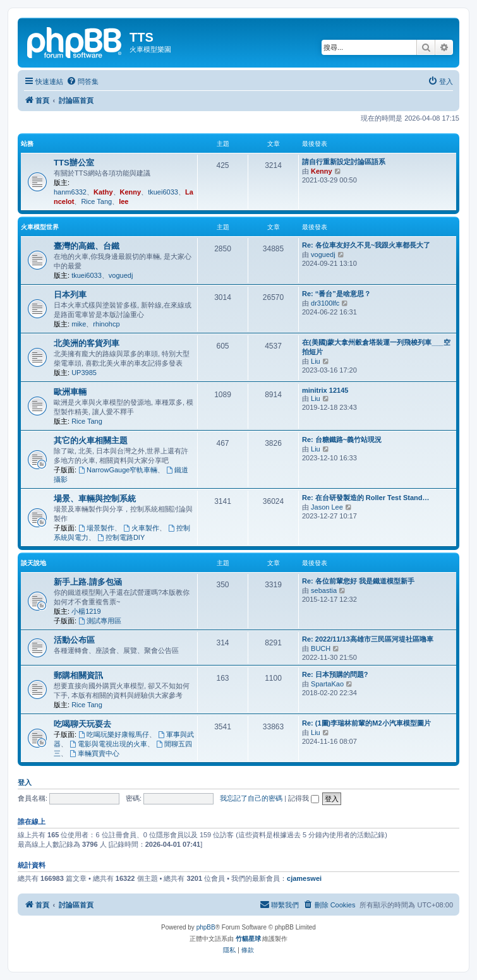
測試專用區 (100, 621)
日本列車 (70, 295)
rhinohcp (106, 324)
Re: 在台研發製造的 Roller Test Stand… (365, 498)
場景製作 (96, 528)
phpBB (206, 927)
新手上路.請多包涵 (88, 582)
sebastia (324, 590)
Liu (316, 361)
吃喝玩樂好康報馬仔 (114, 734)
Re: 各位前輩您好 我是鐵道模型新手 (358, 581)
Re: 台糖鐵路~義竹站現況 (342, 439)
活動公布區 (74, 640)
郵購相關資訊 (78, 675)
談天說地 (33, 563)
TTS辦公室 (74, 163)
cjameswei (304, 878)
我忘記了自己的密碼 (251, 798)
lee (124, 201)
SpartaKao (327, 684)
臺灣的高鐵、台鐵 (87, 246)
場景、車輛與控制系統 (95, 499)
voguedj (121, 275)
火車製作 (141, 528)
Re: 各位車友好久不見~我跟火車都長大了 (366, 245)
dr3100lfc (325, 303)
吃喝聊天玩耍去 (82, 724)
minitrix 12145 (325, 390)
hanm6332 (70, 192)
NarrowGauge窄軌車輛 (118, 470)
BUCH (321, 648)
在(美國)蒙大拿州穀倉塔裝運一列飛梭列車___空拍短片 (376, 347)
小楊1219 (86, 611)
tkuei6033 (163, 192)
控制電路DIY (121, 537)
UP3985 (84, 373)
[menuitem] (82, 81)
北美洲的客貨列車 (87, 343)
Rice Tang (96, 201)
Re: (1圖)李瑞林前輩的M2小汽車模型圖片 (366, 723)
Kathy (103, 192)
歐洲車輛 (70, 392)
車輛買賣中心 (94, 753)
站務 (27, 144)
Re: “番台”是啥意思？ (336, 294)
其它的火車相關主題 (91, 440)
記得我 (304, 798)
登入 (25, 782)
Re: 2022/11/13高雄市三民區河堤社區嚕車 (368, 639)
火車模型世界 (40, 227)
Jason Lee (327, 507)
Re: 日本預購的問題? (335, 674)
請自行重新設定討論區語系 (344, 162)
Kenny (131, 192)
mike (79, 324)
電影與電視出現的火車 (108, 744)
